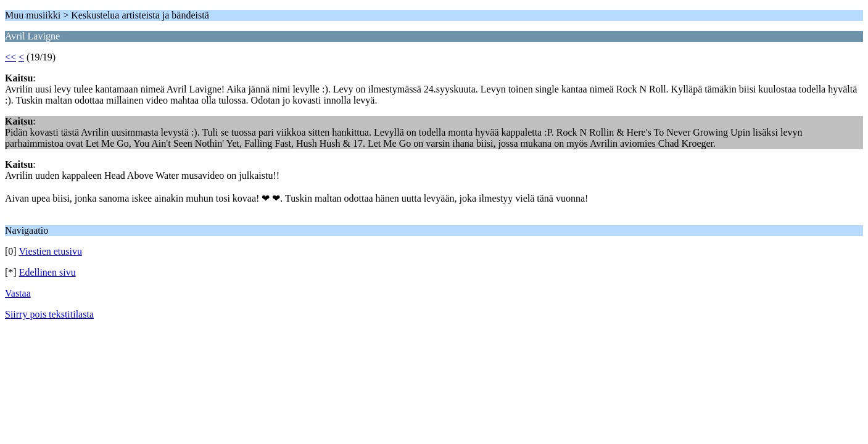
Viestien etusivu (50, 251)
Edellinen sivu (48, 272)
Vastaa (18, 293)
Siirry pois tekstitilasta (49, 314)
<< (10, 57)
